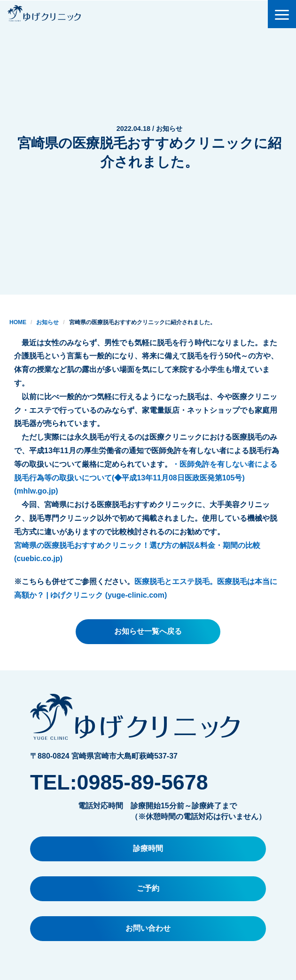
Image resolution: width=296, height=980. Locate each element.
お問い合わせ (148, 928)
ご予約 (148, 888)
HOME (18, 322)
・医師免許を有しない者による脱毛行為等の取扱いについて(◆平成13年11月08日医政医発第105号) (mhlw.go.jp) (146, 478)
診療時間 (148, 848)
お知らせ (47, 322)
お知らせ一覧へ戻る (148, 631)
